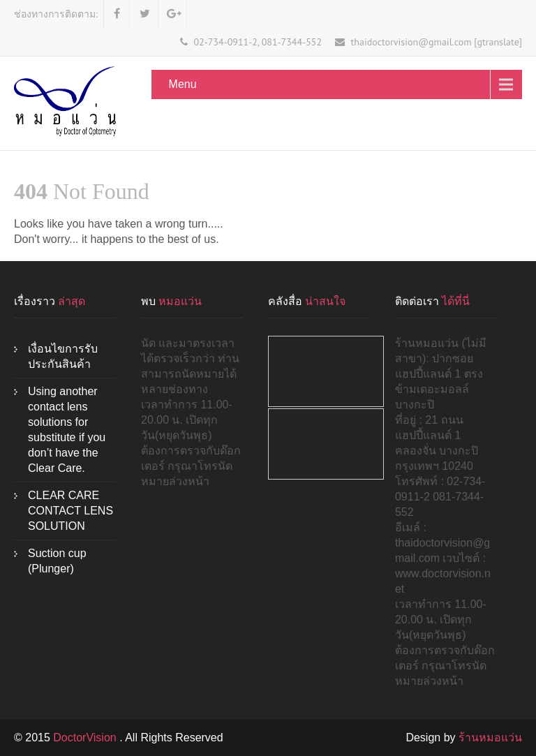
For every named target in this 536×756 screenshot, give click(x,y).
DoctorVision (86, 738)
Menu (183, 84)
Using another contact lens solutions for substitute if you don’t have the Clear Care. (67, 430)
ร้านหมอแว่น (490, 738)
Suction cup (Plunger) (57, 561)
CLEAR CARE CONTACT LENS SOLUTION (70, 511)
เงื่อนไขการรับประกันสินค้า (63, 356)
